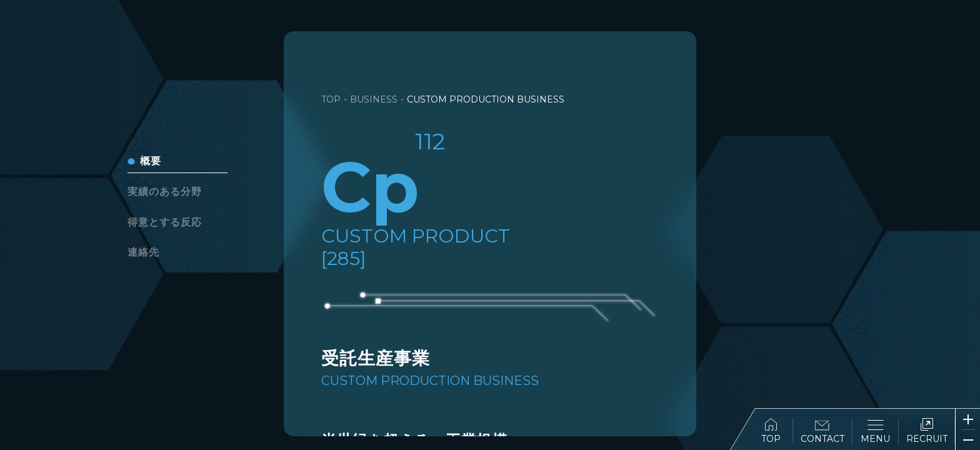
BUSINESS (374, 99)
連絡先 (143, 252)
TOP (771, 431)
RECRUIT (927, 431)
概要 (151, 161)
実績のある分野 (165, 192)
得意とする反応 (165, 222)
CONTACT (822, 432)
